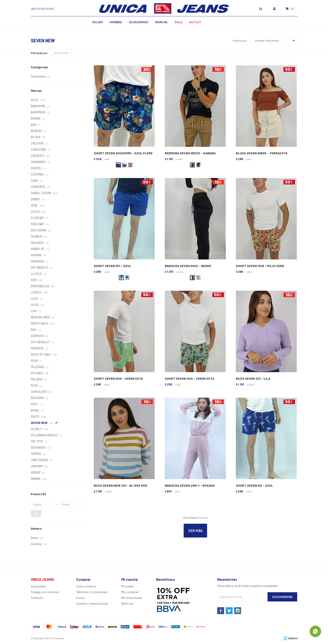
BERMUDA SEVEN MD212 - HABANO (190, 153)
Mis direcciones (132, 598)
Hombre (116, 22)
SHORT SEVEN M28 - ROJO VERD (260, 266)
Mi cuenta (128, 586)
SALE (178, 22)
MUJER (98, 22)
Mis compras (130, 592)
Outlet (195, 22)
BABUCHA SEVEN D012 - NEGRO (188, 266)
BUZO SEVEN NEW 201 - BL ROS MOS (121, 485)
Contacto (37, 598)
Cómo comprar (86, 586)
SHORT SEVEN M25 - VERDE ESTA (190, 378)
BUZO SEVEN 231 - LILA (253, 378)
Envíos (81, 598)
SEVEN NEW (61, 53)
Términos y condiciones (92, 592)
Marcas (161, 22)
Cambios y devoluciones (92, 604)
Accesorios (139, 22)
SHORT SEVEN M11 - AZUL (113, 266)
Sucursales (38, 586)
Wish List (127, 604)
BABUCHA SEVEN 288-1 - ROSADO (190, 485)
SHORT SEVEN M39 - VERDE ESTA (118, 378)
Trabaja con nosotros (45, 592)
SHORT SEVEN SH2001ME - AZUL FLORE (123, 153)
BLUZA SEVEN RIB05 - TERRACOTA (262, 153)
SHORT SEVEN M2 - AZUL (254, 485)
